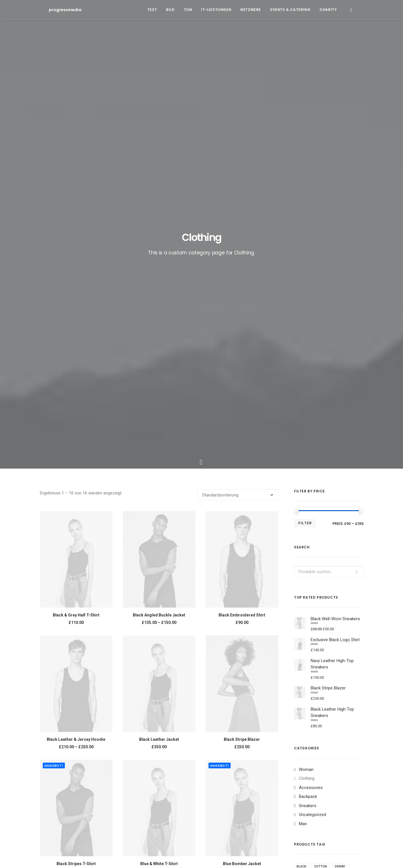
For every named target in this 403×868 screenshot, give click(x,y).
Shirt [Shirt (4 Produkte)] (301, 537)
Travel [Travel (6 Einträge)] (236, 750)
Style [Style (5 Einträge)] (347, 741)
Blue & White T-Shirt (159, 507)
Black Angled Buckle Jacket (159, 258)
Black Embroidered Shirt (242, 258)
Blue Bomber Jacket (242, 507)
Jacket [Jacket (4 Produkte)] (319, 518)
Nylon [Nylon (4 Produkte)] (302, 528)
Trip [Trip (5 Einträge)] (253, 750)
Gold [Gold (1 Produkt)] (301, 518)
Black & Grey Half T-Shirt (76, 258)
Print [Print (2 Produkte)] (320, 528)
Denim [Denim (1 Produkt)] (340, 509)
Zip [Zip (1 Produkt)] (351, 537)
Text (152, 10)
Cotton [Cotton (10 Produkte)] (321, 509)
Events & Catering (290, 10)
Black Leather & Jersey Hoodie (76, 382)
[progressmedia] (56, 10)
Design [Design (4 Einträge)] (220, 741)
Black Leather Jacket (159, 382)
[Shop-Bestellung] (238, 138)
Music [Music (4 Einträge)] (292, 741)
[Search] (351, 10)
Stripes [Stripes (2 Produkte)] (334, 537)
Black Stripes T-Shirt (76, 507)
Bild (170, 10)
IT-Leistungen (216, 10)
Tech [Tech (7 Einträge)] (219, 750)
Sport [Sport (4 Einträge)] (329, 741)
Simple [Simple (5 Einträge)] (310, 741)
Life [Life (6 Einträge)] (276, 741)
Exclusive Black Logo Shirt (76, 631)
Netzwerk (251, 10)
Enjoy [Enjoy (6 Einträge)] (239, 741)
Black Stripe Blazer (242, 382)
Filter (305, 166)
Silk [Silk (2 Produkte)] (317, 537)
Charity (328, 10)
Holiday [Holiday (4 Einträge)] (258, 741)
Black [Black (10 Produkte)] (301, 509)
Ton (188, 10)
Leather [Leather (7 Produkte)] (339, 518)
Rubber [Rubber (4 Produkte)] (338, 528)
